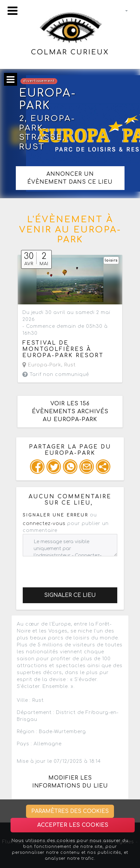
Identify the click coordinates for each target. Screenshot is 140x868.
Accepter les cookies (73, 825)
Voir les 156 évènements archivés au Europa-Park (70, 412)
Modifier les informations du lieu (70, 782)
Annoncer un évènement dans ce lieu (70, 178)
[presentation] (73, 569)
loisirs (111, 260)
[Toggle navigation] (13, 11)
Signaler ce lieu (70, 595)
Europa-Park (42, 365)
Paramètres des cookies (70, 811)
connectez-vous (44, 524)
